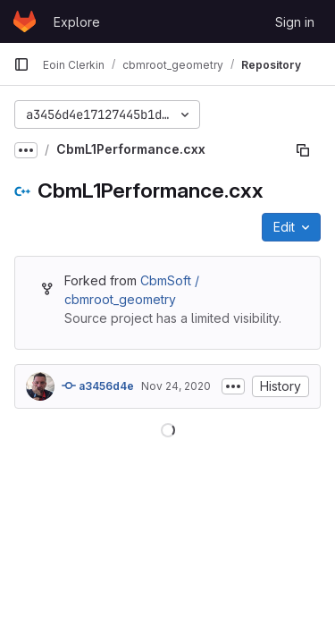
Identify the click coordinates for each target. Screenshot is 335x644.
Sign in (295, 22)
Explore (77, 22)
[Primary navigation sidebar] (21, 64)
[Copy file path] (303, 150)
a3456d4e (98, 386)
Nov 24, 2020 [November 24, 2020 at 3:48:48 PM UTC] (176, 386)
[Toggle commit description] (233, 386)
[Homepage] (25, 21)
